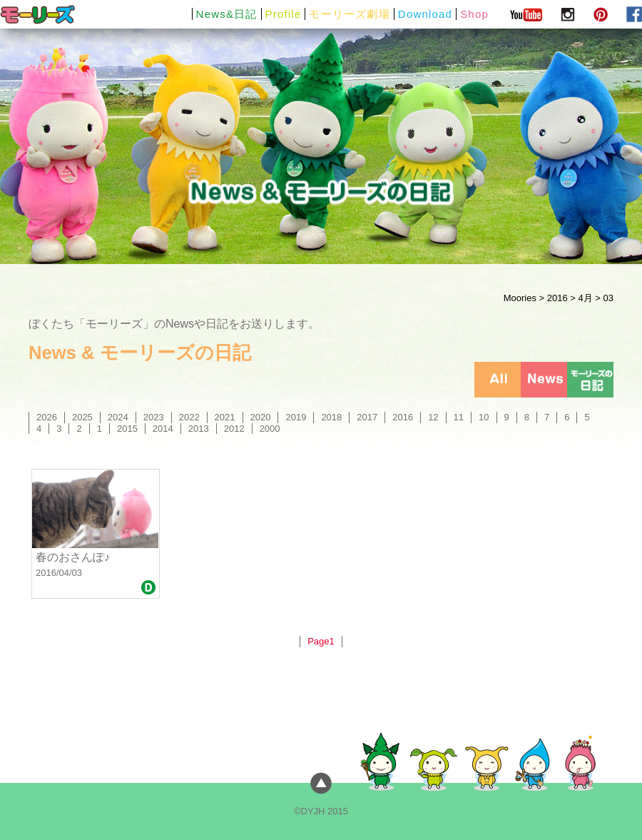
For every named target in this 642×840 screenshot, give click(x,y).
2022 (189, 417)
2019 (296, 417)
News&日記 (227, 14)
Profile (284, 14)
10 (484, 417)
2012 (234, 429)
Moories (520, 298)
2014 (163, 429)
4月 (585, 298)
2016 (557, 298)
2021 (225, 417)
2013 (199, 429)
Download (425, 14)
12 (433, 417)
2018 (331, 417)
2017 (367, 417)
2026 (47, 417)
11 (459, 417)
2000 (270, 429)
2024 (118, 417)
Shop (474, 14)
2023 (154, 417)
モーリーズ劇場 (349, 14)
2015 (127, 429)
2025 (82, 417)
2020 (261, 417)
